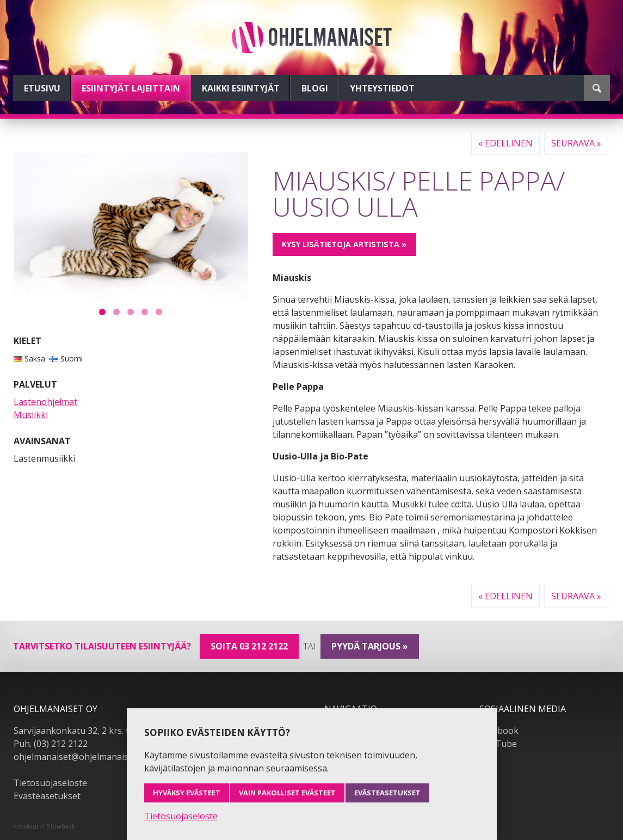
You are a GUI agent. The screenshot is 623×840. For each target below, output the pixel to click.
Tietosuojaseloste (50, 783)
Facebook (499, 731)
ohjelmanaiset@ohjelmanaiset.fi (78, 757)
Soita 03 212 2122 (249, 646)
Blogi (315, 88)
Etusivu (42, 88)
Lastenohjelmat (45, 402)
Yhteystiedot (382, 88)
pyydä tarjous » (370, 646)
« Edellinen (505, 143)
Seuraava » (576, 143)
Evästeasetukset (47, 796)
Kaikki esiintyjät (241, 88)
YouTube (498, 744)
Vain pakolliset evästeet (287, 793)
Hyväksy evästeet (187, 793)
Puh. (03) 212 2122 (51, 744)
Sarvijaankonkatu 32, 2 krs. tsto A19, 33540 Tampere (121, 731)
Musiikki (31, 415)
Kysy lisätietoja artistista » (344, 244)
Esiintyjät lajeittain (131, 88)
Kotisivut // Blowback (44, 826)
